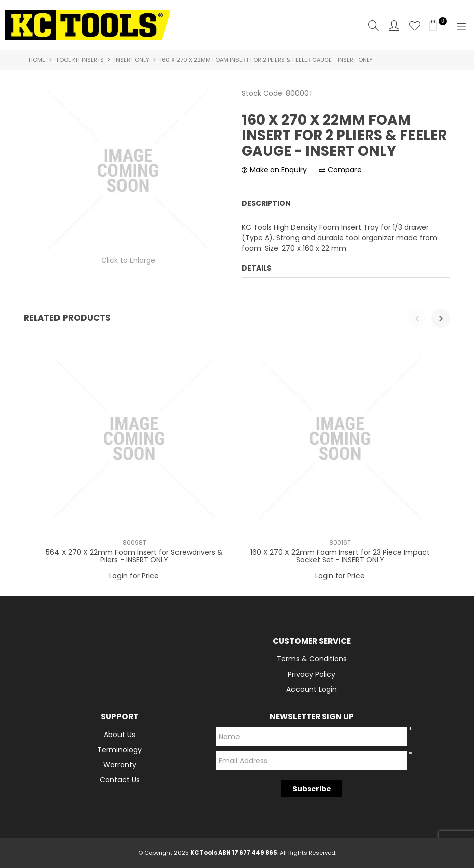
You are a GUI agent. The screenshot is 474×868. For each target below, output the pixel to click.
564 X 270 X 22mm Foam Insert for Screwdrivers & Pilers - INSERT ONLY (134, 556)
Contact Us (120, 780)
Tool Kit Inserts (80, 60)
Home (37, 60)
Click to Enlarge (128, 260)
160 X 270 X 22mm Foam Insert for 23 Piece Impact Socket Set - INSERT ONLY (340, 556)
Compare (345, 170)
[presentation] (417, 318)
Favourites (415, 25)
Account (394, 25)
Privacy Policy (312, 674)
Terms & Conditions (312, 659)
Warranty (120, 765)
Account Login (312, 689)
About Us (120, 735)
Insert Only (132, 60)
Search (373, 25)
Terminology (120, 750)
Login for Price (134, 576)
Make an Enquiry (278, 170)
